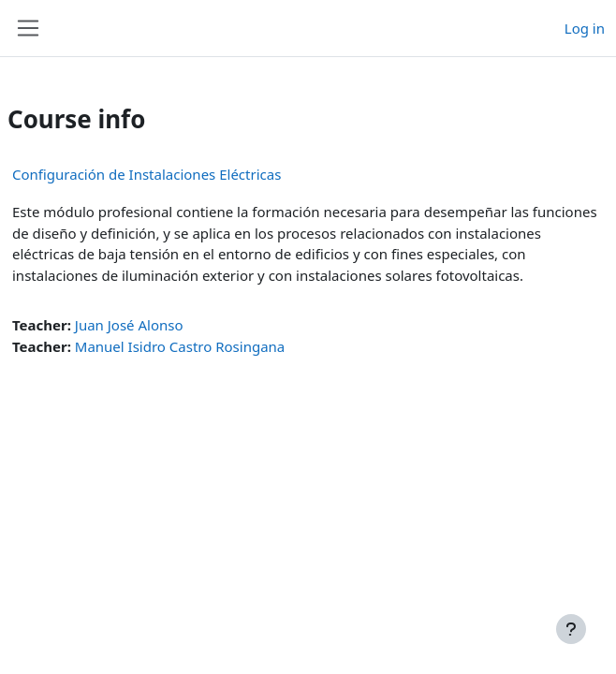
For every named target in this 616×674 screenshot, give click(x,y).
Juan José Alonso (129, 325)
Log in (585, 28)
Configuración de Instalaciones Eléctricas (147, 174)
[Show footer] (571, 629)
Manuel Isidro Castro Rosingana (180, 346)
